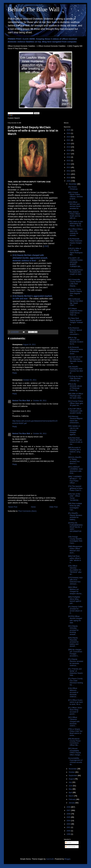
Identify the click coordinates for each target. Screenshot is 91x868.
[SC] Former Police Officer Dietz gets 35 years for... (76, 403)
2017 (69, 154)
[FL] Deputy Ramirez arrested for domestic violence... (76, 662)
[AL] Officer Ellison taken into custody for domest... (75, 232)
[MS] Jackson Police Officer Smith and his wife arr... (74, 215)
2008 (69, 807)
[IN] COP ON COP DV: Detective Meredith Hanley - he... (75, 360)
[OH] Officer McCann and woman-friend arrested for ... (74, 205)
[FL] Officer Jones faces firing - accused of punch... (75, 711)
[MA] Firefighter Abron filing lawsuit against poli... (75, 600)
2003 (69, 824)
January (72, 803)
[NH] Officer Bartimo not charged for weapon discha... (76, 590)
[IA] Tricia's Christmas (73, 188)
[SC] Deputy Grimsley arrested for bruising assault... (73, 630)
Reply (15, 373)
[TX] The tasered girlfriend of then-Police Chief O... (76, 488)
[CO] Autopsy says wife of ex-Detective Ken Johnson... (75, 581)
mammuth (50, 859)
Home (33, 507)
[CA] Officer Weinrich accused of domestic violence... (73, 692)
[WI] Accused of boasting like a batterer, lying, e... (75, 451)
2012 (69, 171)
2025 (69, 130)
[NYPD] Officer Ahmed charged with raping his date (75, 619)
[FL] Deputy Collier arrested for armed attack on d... (75, 610)
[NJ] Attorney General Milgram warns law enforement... (75, 420)
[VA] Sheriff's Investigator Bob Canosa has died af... (76, 370)
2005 (69, 817)
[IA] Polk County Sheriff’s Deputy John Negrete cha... (75, 292)
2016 (69, 157)
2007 (69, 810)
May (71, 789)
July (70, 782)
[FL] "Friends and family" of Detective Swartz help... (76, 672)
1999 (69, 834)
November (73, 769)
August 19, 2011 (29, 345)
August (72, 779)
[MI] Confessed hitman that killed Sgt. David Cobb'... (76, 302)
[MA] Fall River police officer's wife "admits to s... (75, 559)
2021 (69, 140)
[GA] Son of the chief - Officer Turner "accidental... (74, 497)
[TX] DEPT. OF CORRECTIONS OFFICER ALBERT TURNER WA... (75, 262)
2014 (69, 164)
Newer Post (13, 507)
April (71, 792)
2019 (69, 147)
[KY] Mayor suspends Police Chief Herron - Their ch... (75, 312)
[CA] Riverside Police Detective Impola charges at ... (75, 242)
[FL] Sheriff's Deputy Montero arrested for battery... (75, 516)
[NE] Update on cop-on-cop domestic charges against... (74, 430)
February (72, 799)
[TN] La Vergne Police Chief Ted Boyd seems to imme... (75, 732)
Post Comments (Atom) (27, 511)
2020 (69, 144)
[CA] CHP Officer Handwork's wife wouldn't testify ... (76, 411)
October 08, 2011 (40, 401)
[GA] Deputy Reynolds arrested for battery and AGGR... (73, 642)
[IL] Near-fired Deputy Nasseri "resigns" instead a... (75, 321)
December (73, 184)
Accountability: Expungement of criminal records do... (75, 761)
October (72, 772)
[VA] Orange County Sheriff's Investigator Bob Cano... (75, 540)
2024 (69, 133)
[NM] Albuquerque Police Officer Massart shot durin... (75, 550)
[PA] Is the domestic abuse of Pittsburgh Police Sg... (75, 387)
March (71, 796)
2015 (69, 161)
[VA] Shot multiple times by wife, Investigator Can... (75, 507)
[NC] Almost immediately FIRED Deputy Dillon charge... (75, 752)
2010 (69, 178)
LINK (46, 246)
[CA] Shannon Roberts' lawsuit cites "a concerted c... (75, 331)
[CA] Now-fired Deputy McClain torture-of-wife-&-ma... (76, 441)
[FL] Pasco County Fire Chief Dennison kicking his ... (76, 682)
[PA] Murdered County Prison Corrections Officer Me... (74, 742)
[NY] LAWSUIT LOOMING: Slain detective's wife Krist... (76, 470)
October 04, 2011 (30, 380)
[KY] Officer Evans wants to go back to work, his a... (76, 702)
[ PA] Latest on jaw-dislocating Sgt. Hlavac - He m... (76, 224)
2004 (69, 821)
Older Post (53, 507)
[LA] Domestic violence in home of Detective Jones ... (76, 350)
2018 (69, 150)
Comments (70, 847)
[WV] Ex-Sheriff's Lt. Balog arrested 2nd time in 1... (75, 460)
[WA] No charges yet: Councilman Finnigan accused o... (75, 653)
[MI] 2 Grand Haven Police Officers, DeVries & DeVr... (76, 196)
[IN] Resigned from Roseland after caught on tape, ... (76, 273)
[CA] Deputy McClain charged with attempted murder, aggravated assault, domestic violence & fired (30, 258)
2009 (69, 181)
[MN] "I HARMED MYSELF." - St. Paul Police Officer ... (75, 480)
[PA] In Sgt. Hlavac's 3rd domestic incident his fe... (76, 341)
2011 (69, 174)
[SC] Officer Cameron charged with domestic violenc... (74, 722)
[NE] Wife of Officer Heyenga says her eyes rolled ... (76, 396)
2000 (69, 831)
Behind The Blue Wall (34, 9)
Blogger (67, 859)
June (71, 786)
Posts (68, 843)
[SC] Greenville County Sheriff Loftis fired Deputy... (74, 283)
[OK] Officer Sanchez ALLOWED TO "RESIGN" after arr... (75, 570)
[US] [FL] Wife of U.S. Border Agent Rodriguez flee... (75, 252)
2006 (69, 814)
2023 (69, 137)
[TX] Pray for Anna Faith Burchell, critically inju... (75, 379)
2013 (69, 167)
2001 (69, 827)
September (73, 776)
